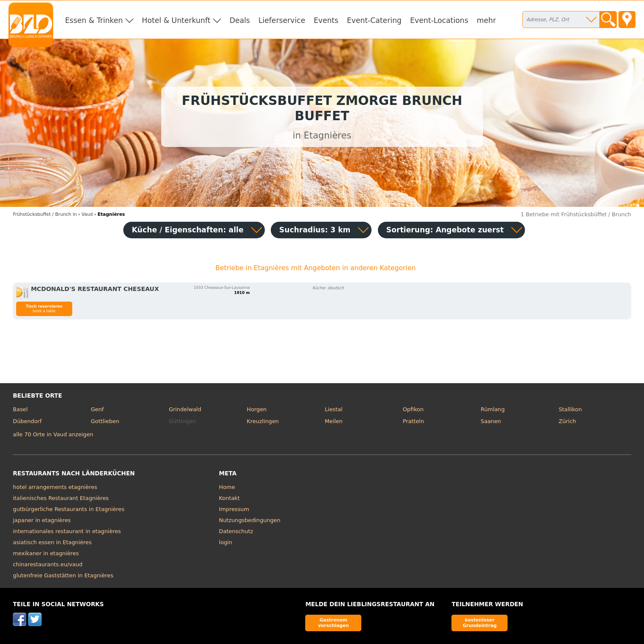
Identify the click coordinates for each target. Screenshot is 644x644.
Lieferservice (282, 20)
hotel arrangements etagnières (55, 487)
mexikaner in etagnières (46, 553)
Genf (97, 409)
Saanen (491, 421)
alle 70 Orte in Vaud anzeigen (53, 434)
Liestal (334, 409)
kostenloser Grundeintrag (480, 623)
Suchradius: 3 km (315, 230)
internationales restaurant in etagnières (67, 531)
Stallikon (570, 409)
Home (227, 487)
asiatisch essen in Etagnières (52, 542)
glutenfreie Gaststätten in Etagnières (63, 575)
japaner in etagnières (42, 520)
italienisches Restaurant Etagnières (61, 498)
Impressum (234, 509)
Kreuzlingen (263, 421)
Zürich (567, 421)
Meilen (334, 421)
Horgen (257, 409)
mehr (487, 20)
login (226, 542)
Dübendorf (27, 421)
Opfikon (413, 409)
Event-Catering (374, 20)
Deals (240, 20)
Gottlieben (105, 421)
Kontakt (229, 498)
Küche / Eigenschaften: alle (188, 230)
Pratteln (413, 421)
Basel (20, 409)
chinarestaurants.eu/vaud (48, 564)
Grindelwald (185, 409)
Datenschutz (236, 531)
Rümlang (493, 409)
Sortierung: (445, 230)
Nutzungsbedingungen (250, 520)
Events (326, 20)
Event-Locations (439, 20)
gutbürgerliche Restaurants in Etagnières (68, 509)
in (45, 214)
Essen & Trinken (94, 20)
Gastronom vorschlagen (333, 623)
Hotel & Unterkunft (176, 20)
